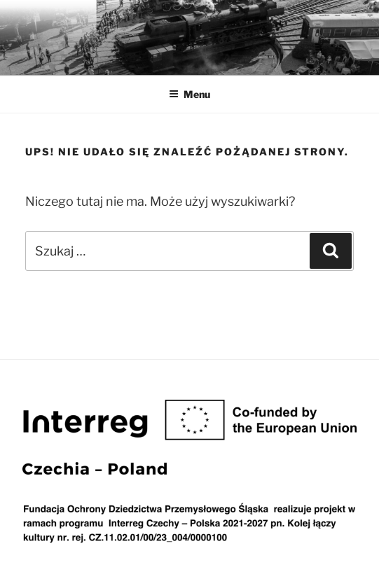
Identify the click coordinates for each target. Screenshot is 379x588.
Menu (189, 94)
